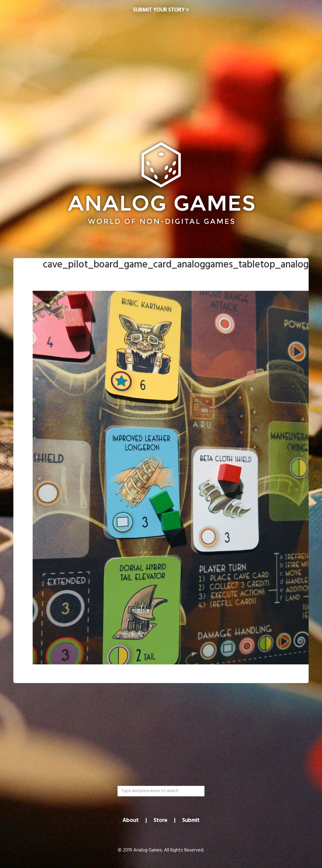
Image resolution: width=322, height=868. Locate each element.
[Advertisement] (161, 70)
